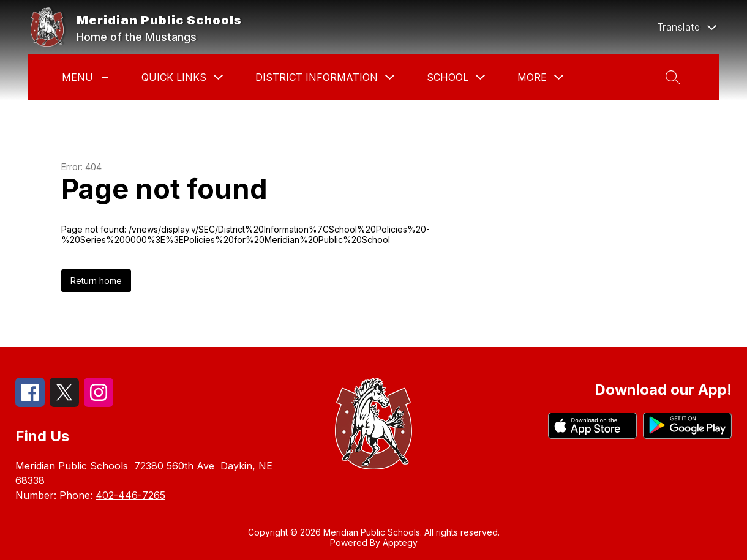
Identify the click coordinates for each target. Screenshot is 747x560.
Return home (96, 281)
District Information (317, 77)
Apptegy (400, 543)
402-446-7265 (130, 495)
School (448, 77)
